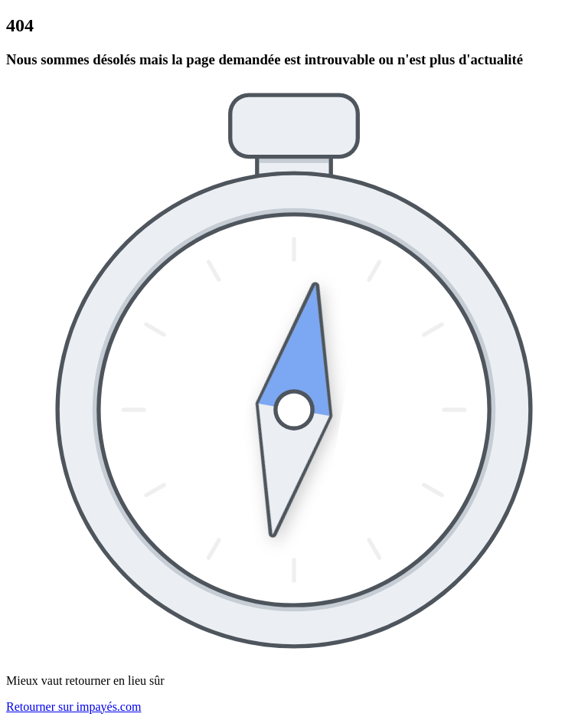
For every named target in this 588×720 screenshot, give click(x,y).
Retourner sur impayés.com (73, 707)
